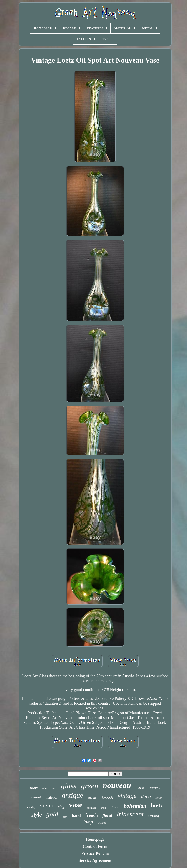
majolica (52, 798)
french (92, 815)
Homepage (95, 839)
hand (76, 815)
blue (45, 788)
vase (76, 805)
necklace (91, 808)
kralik (104, 808)
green (90, 786)
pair (54, 788)
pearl (34, 788)
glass (69, 786)
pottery (154, 788)
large (158, 798)
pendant (35, 797)
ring (61, 807)
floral (107, 815)
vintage (127, 796)
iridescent (130, 814)
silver (47, 806)
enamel (92, 797)
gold (52, 814)
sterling (154, 816)
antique (72, 795)
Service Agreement (95, 860)
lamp (88, 822)
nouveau (117, 786)
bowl (65, 817)
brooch (107, 797)
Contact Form (95, 846)
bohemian (135, 806)
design (115, 807)
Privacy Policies (95, 853)
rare (140, 787)
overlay (31, 807)
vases (102, 822)
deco (146, 796)
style (37, 815)
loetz (157, 805)
